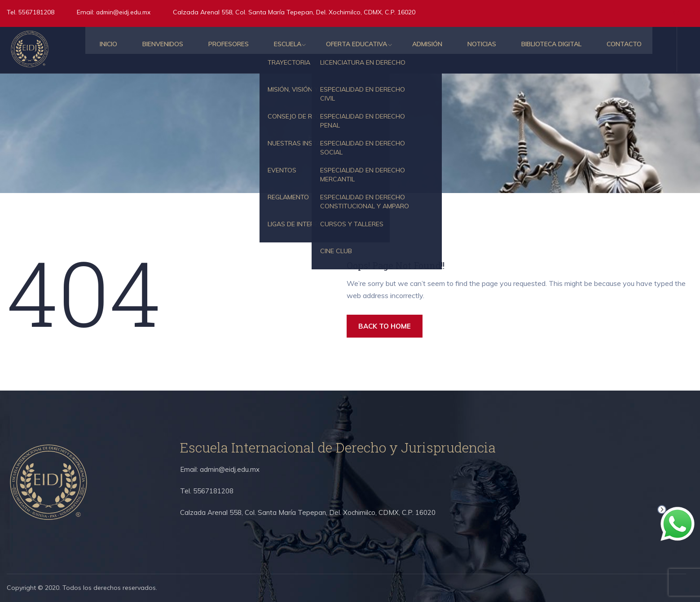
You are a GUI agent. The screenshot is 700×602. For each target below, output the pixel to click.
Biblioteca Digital (542, 49)
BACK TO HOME (388, 327)
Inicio (86, 49)
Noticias (471, 49)
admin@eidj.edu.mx (125, 12)
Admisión (415, 49)
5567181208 (35, 12)
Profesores (210, 49)
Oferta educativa (342, 49)
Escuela (271, 49)
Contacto (617, 49)
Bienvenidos (143, 49)
